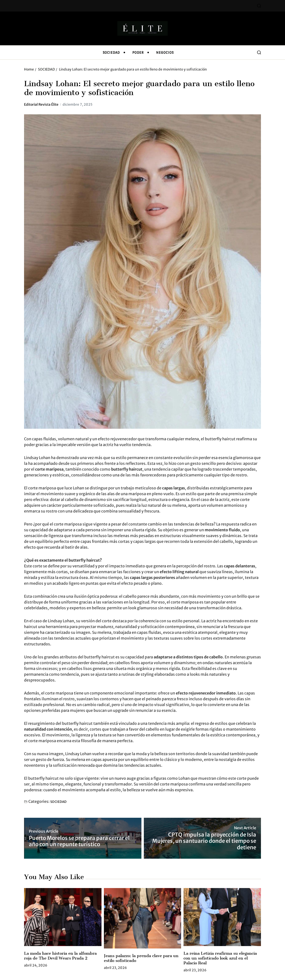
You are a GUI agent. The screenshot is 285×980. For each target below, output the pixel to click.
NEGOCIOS (165, 52)
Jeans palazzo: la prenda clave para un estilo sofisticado (141, 958)
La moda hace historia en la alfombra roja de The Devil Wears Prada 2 (60, 956)
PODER (138, 52)
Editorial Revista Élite (41, 104)
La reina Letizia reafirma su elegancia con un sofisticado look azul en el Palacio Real (220, 958)
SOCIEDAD (111, 52)
